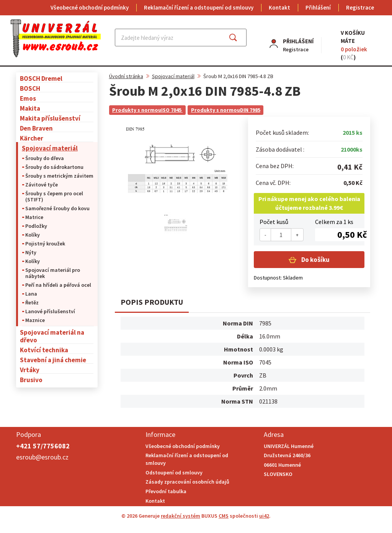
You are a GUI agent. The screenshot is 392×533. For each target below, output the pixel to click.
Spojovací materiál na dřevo (52, 336)
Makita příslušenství (50, 118)
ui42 (264, 516)
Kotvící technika (44, 350)
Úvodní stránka (126, 76)
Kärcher (32, 138)
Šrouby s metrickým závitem (59, 176)
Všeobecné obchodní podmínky (90, 7)
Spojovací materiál (50, 148)
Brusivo (31, 380)
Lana (31, 294)
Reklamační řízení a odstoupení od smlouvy (199, 7)
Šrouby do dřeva (45, 158)
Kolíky (33, 235)
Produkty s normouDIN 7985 (226, 110)
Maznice (35, 320)
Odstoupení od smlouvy (174, 473)
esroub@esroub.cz (42, 457)
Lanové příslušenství (50, 311)
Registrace (360, 7)
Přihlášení (318, 7)
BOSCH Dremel (41, 78)
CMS (224, 516)
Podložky (36, 226)
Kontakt (279, 7)
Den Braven (36, 128)
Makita (30, 108)
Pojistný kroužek (45, 244)
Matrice (34, 217)
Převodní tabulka (166, 491)
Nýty (31, 252)
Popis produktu (152, 302)
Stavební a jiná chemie (53, 360)
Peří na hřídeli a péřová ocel (58, 285)
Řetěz (32, 302)
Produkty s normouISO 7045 (147, 110)
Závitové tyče (42, 185)
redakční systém (180, 516)
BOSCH (30, 88)
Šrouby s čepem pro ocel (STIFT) (54, 196)
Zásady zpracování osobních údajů (187, 482)
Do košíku (315, 260)
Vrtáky (30, 370)
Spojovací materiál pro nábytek (53, 273)
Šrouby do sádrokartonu (54, 167)
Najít (239, 38)
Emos (28, 98)
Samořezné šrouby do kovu (57, 208)
